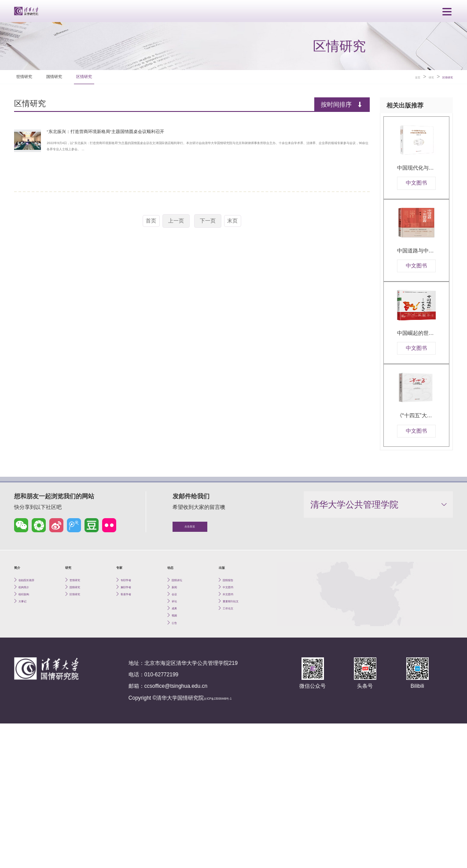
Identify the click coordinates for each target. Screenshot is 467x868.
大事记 (26, 728)
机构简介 (29, 707)
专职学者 (131, 697)
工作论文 (233, 738)
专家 (122, 683)
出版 (225, 683)
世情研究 (33, 73)
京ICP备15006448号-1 (230, 836)
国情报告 (233, 697)
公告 (177, 759)
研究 (418, 74)
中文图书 (233, 707)
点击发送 (206, 639)
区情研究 (142, 73)
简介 (20, 683)
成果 (177, 738)
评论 (177, 728)
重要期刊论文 (239, 728)
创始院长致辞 (34, 697)
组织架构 (29, 718)
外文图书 (233, 718)
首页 (399, 74)
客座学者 (131, 718)
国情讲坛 (182, 697)
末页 (235, 229)
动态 (173, 683)
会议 (177, 718)
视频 (177, 748)
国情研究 (87, 73)
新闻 (177, 707)
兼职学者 (131, 707)
